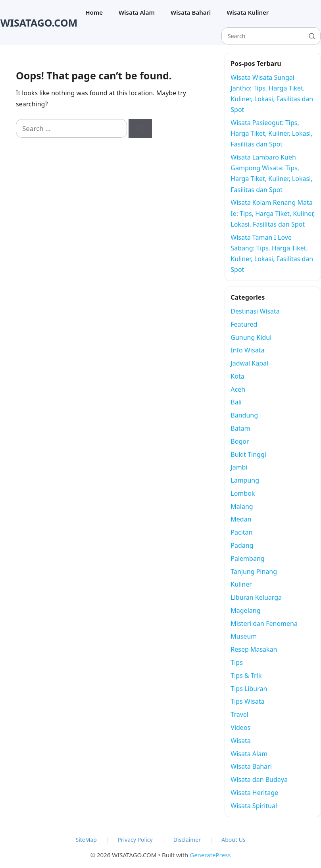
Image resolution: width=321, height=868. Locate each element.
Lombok (243, 493)
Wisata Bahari (191, 12)
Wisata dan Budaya (259, 779)
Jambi (239, 467)
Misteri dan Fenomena (264, 624)
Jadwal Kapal (249, 363)
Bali (236, 402)
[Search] (140, 129)
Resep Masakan (254, 649)
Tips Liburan (249, 689)
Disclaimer (187, 840)
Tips (237, 662)
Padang (242, 545)
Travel (239, 714)
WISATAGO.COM (39, 23)
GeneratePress (210, 855)
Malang (242, 506)
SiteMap (86, 840)
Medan (241, 519)
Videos (240, 728)
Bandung (244, 415)
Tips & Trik (246, 676)
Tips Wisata (247, 701)
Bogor (240, 441)
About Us (233, 840)
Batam (240, 428)
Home (94, 12)
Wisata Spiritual (254, 806)
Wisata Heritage (254, 793)
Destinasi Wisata (255, 311)
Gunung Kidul (251, 337)
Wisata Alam (137, 12)
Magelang (245, 610)
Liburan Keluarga (256, 597)
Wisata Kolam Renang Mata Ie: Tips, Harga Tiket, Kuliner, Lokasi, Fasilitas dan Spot (273, 213)
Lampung (245, 480)
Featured (244, 324)
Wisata (240, 741)
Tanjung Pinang (254, 572)
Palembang (247, 558)
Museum (244, 636)
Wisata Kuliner (248, 12)
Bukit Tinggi (248, 454)
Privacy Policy (135, 840)
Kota (237, 376)
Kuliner (241, 584)
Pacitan (241, 532)
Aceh (238, 389)
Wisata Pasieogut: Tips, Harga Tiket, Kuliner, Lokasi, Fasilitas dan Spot (271, 133)
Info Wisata (247, 350)
